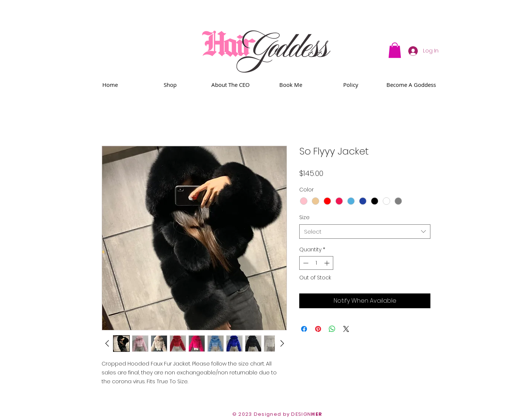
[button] (395, 50)
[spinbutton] (316, 263)
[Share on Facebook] (304, 329)
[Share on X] (346, 329)
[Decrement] (305, 263)
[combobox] (365, 232)
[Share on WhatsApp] (332, 329)
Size (304, 217)
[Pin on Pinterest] (318, 329)
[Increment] (328, 263)
